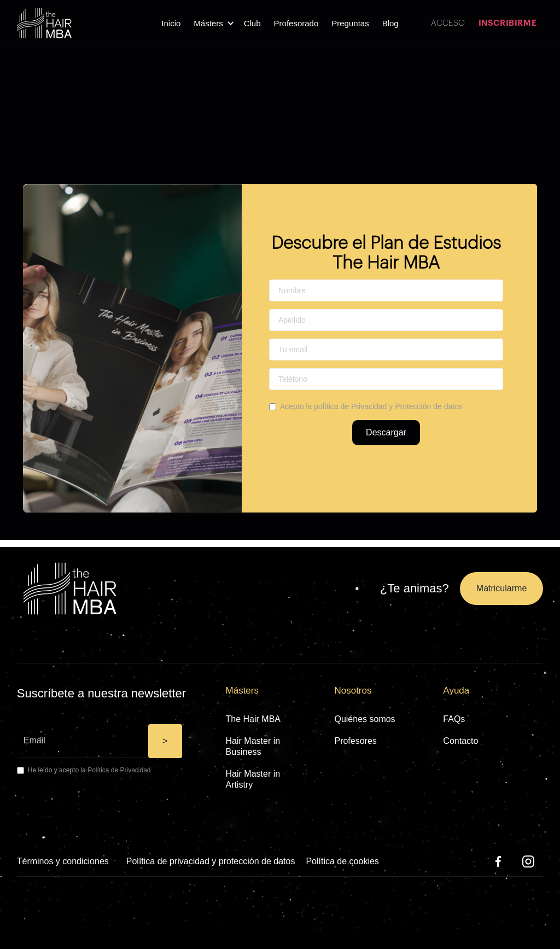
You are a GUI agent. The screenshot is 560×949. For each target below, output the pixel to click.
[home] (44, 24)
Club (252, 23)
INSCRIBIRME (508, 23)
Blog (390, 23)
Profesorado (296, 23)
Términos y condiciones (63, 861)
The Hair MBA (253, 719)
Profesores (355, 741)
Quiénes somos (364, 719)
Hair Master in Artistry (253, 779)
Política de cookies (342, 861)
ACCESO (448, 23)
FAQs (454, 719)
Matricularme (501, 588)
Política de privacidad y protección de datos (211, 861)
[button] (212, 24)
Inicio (171, 23)
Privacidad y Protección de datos (407, 406)
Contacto (460, 741)
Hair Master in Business (253, 746)
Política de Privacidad (119, 770)
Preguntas (350, 23)
